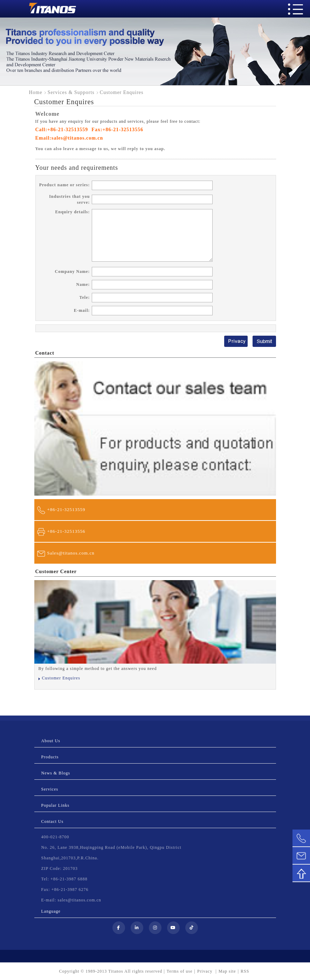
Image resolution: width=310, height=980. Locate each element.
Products (50, 757)
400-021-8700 (55, 837)
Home (36, 92)
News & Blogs (56, 773)
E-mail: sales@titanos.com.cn (71, 900)
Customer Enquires (61, 678)
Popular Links (56, 805)
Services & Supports (71, 92)
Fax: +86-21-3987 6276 (65, 890)
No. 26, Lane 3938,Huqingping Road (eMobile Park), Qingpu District (111, 847)
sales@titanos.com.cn (77, 138)
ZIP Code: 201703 (60, 868)
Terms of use (180, 971)
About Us (51, 741)
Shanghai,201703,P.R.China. (70, 858)
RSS (245, 971)
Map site (227, 971)
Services (50, 789)
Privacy (206, 971)
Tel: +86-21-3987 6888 (64, 879)
